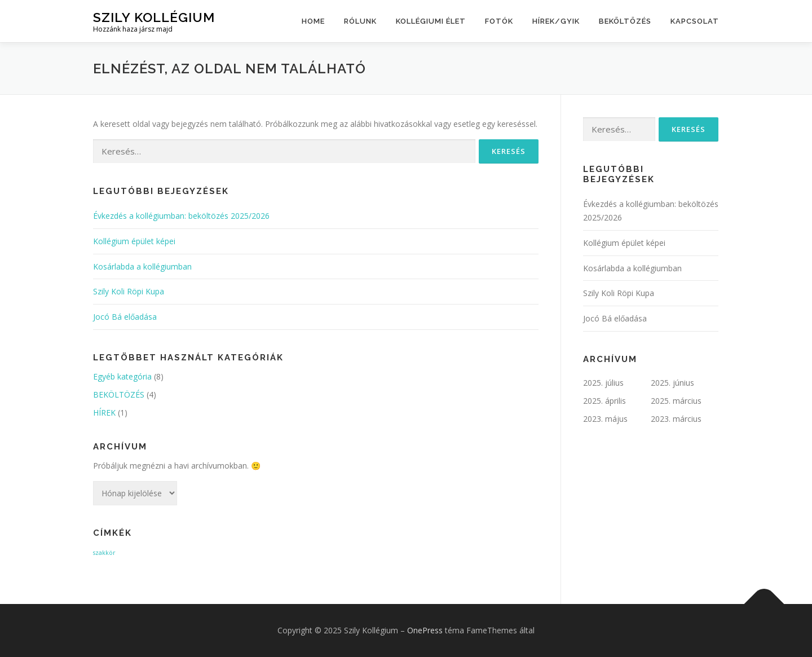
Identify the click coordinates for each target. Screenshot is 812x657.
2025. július (603, 383)
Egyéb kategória (122, 376)
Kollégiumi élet (431, 21)
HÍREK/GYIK (556, 21)
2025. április (604, 401)
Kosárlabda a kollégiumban (142, 266)
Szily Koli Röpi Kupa (129, 291)
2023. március (676, 419)
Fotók (499, 21)
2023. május (605, 419)
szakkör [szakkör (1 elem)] (104, 553)
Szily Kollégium (154, 17)
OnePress (425, 630)
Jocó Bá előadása (125, 317)
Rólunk (360, 21)
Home (313, 21)
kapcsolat (695, 21)
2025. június (672, 383)
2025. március (676, 401)
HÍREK (104, 413)
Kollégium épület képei (134, 241)
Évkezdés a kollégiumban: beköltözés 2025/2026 (181, 216)
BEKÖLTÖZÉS (625, 21)
